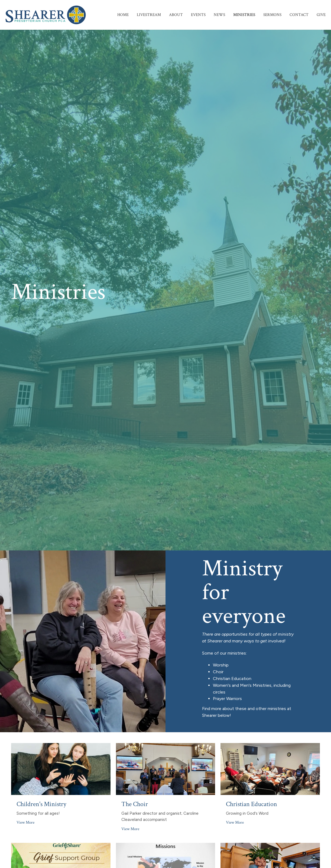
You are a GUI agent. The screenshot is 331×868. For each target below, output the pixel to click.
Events (198, 15)
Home (123, 15)
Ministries (244, 15)
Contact (299, 15)
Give (321, 15)
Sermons (272, 15)
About (176, 15)
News (219, 15)
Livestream (149, 15)
